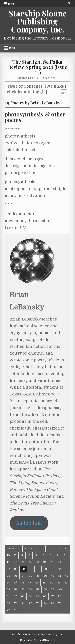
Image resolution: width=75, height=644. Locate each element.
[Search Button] (69, 3)
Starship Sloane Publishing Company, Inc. (38, 21)
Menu (11, 4)
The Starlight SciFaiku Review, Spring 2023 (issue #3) (38, 67)
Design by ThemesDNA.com (37, 640)
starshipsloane (30, 78)
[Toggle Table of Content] (62, 93)
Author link (29, 523)
